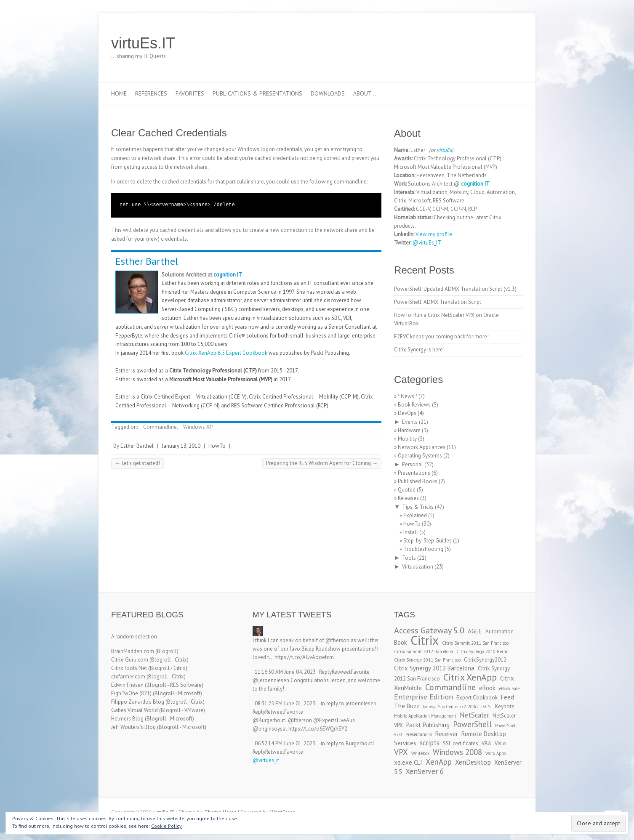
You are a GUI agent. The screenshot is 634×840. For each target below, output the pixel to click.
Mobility (407, 439)
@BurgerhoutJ (270, 720)
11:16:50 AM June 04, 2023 (285, 672)
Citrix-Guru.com (130, 660)
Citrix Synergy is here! (419, 350)
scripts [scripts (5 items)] (430, 743)
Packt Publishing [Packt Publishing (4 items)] (428, 725)
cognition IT (228, 275)
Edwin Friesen (127, 685)
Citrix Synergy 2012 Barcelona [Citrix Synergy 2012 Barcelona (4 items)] (434, 668)
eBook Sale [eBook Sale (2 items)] (509, 688)
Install (411, 532)
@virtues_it (266, 760)
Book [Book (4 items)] (401, 642)
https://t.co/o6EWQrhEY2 (318, 729)
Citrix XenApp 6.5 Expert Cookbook (226, 353)
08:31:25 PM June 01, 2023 (285, 703)
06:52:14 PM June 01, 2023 (285, 743)
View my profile (434, 234)
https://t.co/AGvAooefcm (304, 657)
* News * (408, 396)
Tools (409, 558)
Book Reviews (414, 405)
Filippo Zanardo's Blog (138, 702)
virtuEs (444, 150)
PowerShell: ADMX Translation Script (438, 302)
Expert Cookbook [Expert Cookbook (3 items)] (477, 698)
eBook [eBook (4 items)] (487, 688)
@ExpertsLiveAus (334, 720)
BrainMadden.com (133, 651)
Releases (408, 498)
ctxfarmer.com (128, 677)
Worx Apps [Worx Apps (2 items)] (496, 753)
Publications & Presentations (257, 93)
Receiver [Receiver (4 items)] (447, 734)
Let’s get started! (137, 463)
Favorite (360, 672)
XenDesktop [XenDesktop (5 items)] (473, 762)
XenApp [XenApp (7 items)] (439, 762)
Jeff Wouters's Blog (133, 727)
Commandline (160, 427)
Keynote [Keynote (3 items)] (505, 706)
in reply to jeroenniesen (349, 703)
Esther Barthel (147, 261)
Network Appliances (422, 447)
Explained (415, 515)
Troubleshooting (423, 549)
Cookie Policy (166, 826)
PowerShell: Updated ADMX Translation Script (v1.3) (455, 289)
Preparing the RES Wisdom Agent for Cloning (322, 463)
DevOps (407, 413)
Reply (325, 672)
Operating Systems (420, 456)
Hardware (409, 430)
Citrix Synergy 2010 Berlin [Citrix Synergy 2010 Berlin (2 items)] (482, 651)
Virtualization (418, 567)
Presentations (414, 473)
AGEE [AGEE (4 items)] (475, 631)
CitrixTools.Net (129, 668)
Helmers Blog (127, 719)
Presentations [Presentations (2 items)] (419, 734)
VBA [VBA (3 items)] (486, 743)
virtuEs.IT (143, 43)
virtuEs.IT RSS (502, 43)
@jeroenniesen (271, 680)
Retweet (341, 672)
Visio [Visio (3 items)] (500, 743)
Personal (413, 464)
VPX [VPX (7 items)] (401, 752)
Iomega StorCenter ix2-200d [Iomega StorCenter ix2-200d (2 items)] (450, 707)
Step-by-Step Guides (428, 541)
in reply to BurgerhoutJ (347, 743)
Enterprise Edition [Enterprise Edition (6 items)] (424, 697)
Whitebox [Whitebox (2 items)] (420, 753)
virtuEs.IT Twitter (477, 43)
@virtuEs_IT (427, 243)
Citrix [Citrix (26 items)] (425, 640)
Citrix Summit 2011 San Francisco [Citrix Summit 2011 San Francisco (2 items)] (475, 643)
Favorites (190, 93)
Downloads (328, 93)
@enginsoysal (270, 729)
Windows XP (198, 427)
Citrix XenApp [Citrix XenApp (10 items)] (470, 677)
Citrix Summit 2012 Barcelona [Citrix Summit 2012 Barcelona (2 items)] (424, 651)
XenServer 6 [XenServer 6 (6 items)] (425, 771)
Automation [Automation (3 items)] (499, 631)
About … (365, 93)
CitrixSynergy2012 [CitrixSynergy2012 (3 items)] (485, 660)
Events (410, 422)
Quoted (407, 490)
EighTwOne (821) (131, 693)
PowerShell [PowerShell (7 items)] (472, 724)
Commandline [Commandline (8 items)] (450, 687)
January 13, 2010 (181, 446)
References (151, 93)
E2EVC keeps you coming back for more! (441, 336)
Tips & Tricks (418, 507)
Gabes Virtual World (135, 710)
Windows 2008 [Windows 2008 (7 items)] (457, 752)
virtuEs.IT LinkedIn (489, 43)
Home (119, 93)
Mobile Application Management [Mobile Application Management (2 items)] (425, 716)
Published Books (418, 481)
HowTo (217, 446)
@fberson (337, 640)
